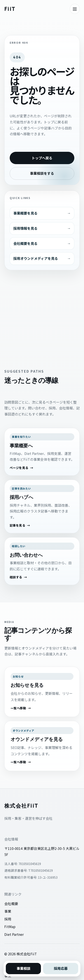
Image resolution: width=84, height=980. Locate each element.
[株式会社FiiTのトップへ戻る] (10, 9)
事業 (8, 911)
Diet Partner (14, 934)
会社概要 (11, 904)
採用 (8, 919)
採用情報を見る (25, 228)
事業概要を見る (25, 213)
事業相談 (23, 968)
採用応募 (61, 968)
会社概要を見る (25, 243)
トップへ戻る (42, 158)
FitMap (10, 927)
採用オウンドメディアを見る (36, 258)
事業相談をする (42, 173)
